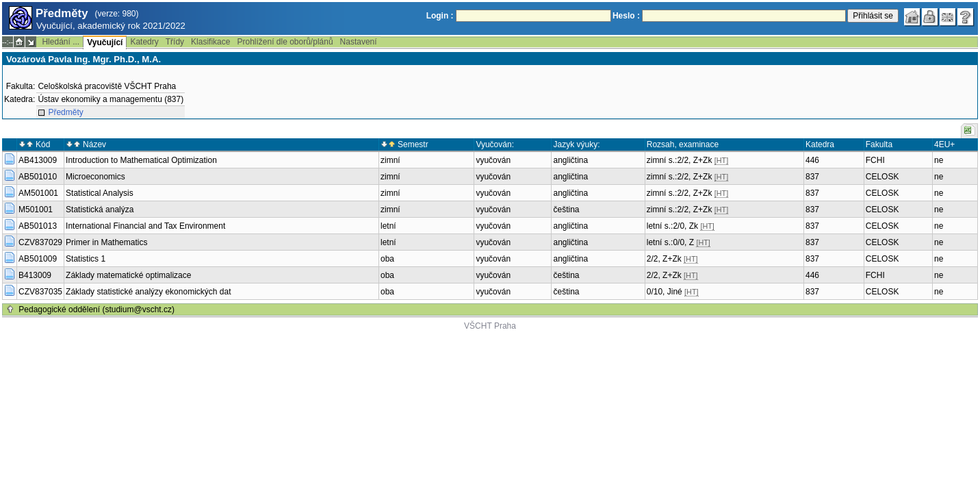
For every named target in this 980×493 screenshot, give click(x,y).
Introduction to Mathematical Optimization (141, 160)
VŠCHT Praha (490, 326)
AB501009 (38, 259)
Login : (440, 16)
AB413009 (38, 160)
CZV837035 (40, 292)
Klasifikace (210, 42)
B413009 (35, 275)
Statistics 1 (86, 259)
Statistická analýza (100, 210)
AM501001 (38, 193)
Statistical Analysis (100, 193)
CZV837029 (40, 242)
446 (812, 160)
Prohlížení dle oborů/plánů (285, 42)
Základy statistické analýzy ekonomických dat (148, 292)
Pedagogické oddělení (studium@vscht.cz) (96, 309)
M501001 (36, 210)
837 (812, 177)
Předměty (65, 112)
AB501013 (38, 226)
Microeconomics (95, 177)
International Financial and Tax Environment (145, 226)
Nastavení (359, 42)
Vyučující (105, 42)
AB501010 (38, 177)
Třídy (175, 42)
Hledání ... (61, 42)
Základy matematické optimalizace (128, 275)
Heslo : (626, 16)
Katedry (144, 42)
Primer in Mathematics (106, 242)
